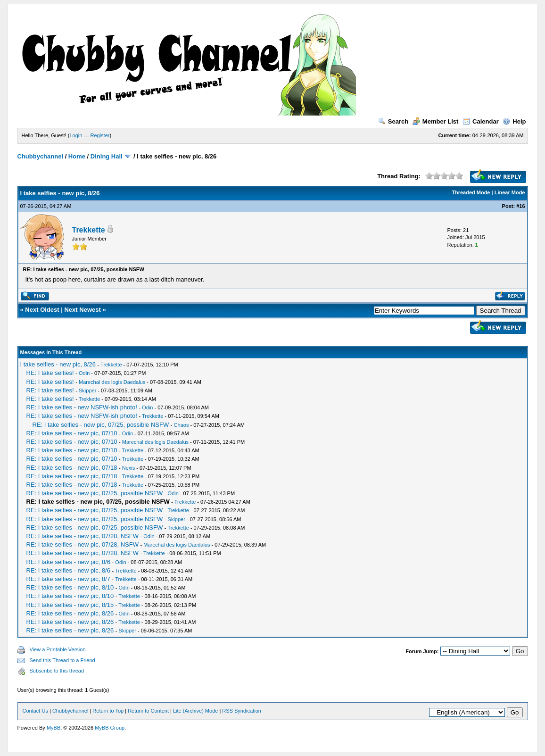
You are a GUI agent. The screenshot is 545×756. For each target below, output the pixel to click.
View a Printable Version (58, 649)
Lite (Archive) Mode (195, 711)
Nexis (129, 468)
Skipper (87, 390)
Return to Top (108, 711)
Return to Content (148, 711)
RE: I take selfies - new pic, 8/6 (68, 562)
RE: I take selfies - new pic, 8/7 (68, 579)
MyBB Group (110, 728)
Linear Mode (510, 192)
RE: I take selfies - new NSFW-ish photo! (82, 407)
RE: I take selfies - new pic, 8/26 (70, 613)
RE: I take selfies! (50, 373)
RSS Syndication (242, 711)
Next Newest (82, 310)
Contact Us (35, 711)
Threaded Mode (471, 192)
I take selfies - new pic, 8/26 (58, 364)
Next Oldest (42, 310)
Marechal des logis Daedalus (112, 382)
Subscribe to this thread (57, 671)
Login (76, 135)
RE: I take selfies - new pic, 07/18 (72, 468)
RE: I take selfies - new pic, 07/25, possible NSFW (101, 425)
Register (100, 135)
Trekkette (89, 230)
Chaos (182, 425)
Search (393, 121)
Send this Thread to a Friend (62, 660)
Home (77, 156)
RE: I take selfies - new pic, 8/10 (70, 587)
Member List (436, 121)
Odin (84, 373)
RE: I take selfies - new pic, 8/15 (70, 605)
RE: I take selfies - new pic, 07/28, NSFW (83, 536)
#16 (520, 206)
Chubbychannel (41, 156)
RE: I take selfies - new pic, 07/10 (72, 433)
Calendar (481, 121)
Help (514, 121)
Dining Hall (107, 156)
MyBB (54, 728)
